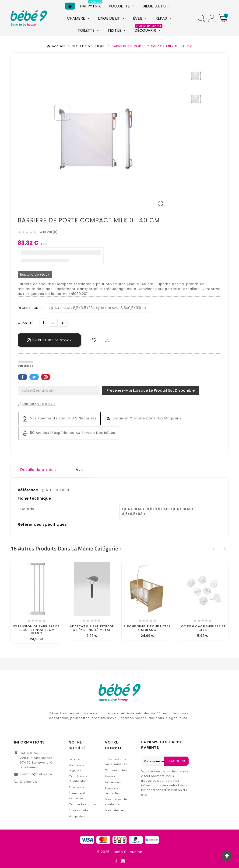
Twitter (34, 377)
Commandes (116, 770)
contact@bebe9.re (36, 774)
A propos (77, 787)
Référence (28, 490)
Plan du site (79, 810)
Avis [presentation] (80, 470)
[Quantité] (44, 323)
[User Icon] (212, 18)
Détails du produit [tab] (38, 470)
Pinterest (46, 377)
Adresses (113, 782)
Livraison (76, 759)
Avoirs (110, 776)
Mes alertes (115, 810)
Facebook (22, 377)
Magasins (77, 816)
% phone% (29, 782)
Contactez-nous (83, 804)
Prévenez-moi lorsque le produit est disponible (151, 390)
